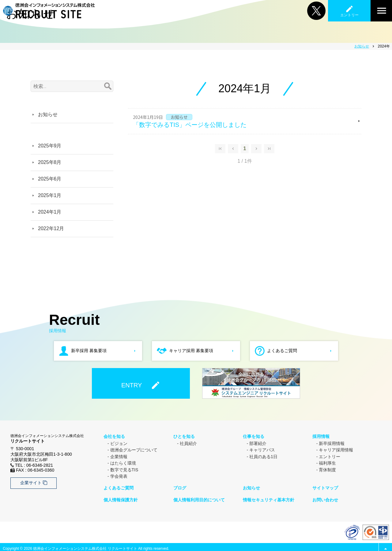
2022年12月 (51, 228)
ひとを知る (183, 436)
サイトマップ (325, 486)
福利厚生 (327, 462)
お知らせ (48, 114)
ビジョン (119, 442)
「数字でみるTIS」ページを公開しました (190, 125)
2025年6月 (50, 179)
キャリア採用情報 (336, 449)
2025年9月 (50, 146)
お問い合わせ (325, 497)
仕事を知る (253, 436)
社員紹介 (188, 442)
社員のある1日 (263, 455)
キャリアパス (262, 449)
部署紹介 (258, 442)
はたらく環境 (123, 462)
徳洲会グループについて (134, 449)
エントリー (330, 455)
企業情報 (119, 455)
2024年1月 (50, 212)
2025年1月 (50, 195)
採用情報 (321, 436)
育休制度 (327, 469)
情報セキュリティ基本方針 (268, 497)
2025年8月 (50, 162)
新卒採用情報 (332, 442)
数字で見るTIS (124, 469)
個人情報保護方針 (120, 497)
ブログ (179, 486)
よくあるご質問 (118, 486)
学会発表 (119, 475)
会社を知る (114, 436)
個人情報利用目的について (198, 497)
